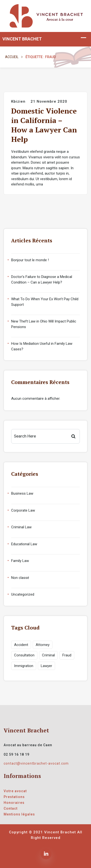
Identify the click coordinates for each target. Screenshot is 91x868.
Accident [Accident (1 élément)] (21, 645)
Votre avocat (15, 791)
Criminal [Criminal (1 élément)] (48, 655)
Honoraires (14, 803)
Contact (11, 808)
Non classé (20, 578)
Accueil (12, 57)
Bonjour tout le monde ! (30, 260)
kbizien (18, 101)
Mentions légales (19, 814)
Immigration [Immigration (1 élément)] (24, 666)
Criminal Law (21, 527)
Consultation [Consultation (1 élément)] (24, 655)
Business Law (22, 493)
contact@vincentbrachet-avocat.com (36, 763)
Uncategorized (23, 594)
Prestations (14, 797)
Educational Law (24, 544)
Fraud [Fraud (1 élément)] (67, 655)
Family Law (20, 561)
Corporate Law (23, 510)
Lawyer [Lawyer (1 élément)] (46, 666)
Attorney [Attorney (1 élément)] (43, 645)
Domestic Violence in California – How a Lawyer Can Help (44, 125)
